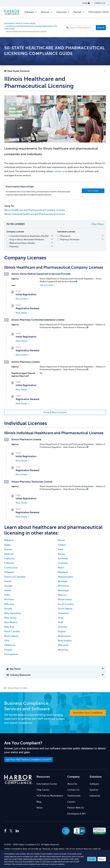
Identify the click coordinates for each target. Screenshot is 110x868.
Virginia (62, 631)
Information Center (47, 784)
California (9, 559)
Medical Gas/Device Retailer (22, 243)
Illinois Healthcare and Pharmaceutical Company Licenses (35, 210)
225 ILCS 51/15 (47, 285)
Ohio (7, 641)
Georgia (8, 586)
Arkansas (9, 554)
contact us (59, 171)
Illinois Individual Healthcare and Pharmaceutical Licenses (35, 214)
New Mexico (11, 622)
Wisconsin (63, 645)
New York (9, 627)
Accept (92, 859)
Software (31, 12)
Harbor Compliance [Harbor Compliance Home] (13, 12)
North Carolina (12, 631)
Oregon (8, 650)
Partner (79, 12)
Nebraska (9, 604)
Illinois (61, 540)
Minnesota (63, 586)
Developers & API (76, 814)
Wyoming (63, 650)
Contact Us (73, 790)
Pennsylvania (11, 654)
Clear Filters (98, 224)
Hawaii (8, 590)
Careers (71, 802)
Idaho (7, 595)
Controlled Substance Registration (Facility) (29, 236)
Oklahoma (10, 645)
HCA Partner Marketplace (50, 796)
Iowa (60, 549)
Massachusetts (66, 577)
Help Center (43, 790)
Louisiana (63, 563)
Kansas (61, 554)
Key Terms (14, 669)
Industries (63, 12)
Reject (102, 859)
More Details (21, 299)
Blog (39, 802)
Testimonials (74, 796)
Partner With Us (76, 808)
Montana (9, 600)
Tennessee (63, 613)
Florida (8, 581)
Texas (61, 618)
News (39, 808)
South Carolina (66, 604)
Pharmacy (14, 247)
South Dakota (65, 609)
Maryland (63, 572)
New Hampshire (13, 613)
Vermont (63, 627)
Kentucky (63, 559)
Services (47, 12)
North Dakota (11, 636)
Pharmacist (65, 236)
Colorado (9, 563)
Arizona (8, 549)
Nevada (8, 609)
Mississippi (63, 590)
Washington (64, 636)
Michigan (63, 581)
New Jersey (10, 618)
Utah (60, 622)
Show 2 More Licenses (55, 412)
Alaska (7, 545)
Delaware (9, 572)
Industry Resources (18, 675)
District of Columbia (15, 577)
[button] (55, 72)
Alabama (9, 540)
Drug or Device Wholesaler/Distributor (27, 239)
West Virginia (65, 641)
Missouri (62, 595)
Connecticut (11, 568)
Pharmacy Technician (70, 239)
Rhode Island (65, 600)
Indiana (62, 545)
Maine (61, 568)
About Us (72, 784)
